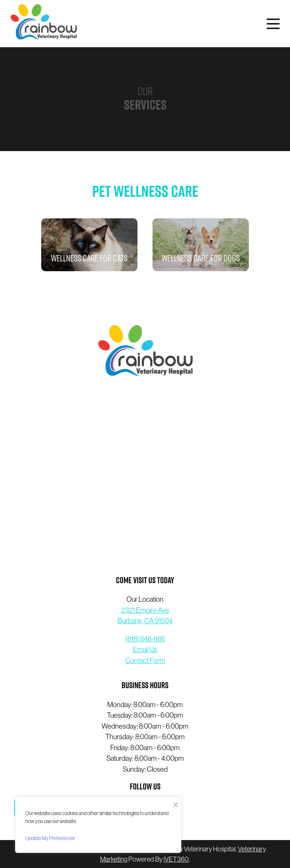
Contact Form (145, 660)
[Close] (176, 803)
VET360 (176, 859)
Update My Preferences (50, 838)
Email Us (145, 649)
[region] (98, 825)
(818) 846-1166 (145, 639)
